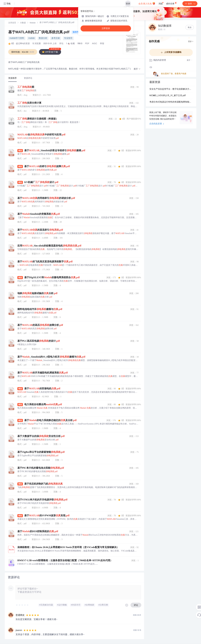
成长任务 (172, 3)
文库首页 (12, 23)
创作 (190, 4)
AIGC (94, 44)
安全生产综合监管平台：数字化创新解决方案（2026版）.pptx (171, 89)
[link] (12, 23)
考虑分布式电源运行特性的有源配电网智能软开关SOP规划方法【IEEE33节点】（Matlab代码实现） (171, 102)
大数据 (23, 23)
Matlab (33, 23)
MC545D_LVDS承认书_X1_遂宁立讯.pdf (167, 96)
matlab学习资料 (17, 38)
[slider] (22, 605)
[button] (137, 69)
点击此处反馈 (157, 124)
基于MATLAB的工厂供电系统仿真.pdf (39, 32)
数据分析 (43, 38)
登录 (128, 4)
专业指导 (68, 38)
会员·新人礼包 (147, 3)
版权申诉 (77, 32)
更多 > (191, 42)
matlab (31, 38)
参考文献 (56, 38)
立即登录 (106, 28)
